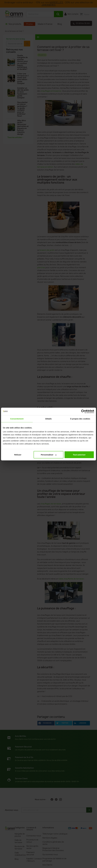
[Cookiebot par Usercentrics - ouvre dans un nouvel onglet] (83, 411)
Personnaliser (49, 455)
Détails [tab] (48, 419)
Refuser (18, 455)
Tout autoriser (79, 455)
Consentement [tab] (17, 419)
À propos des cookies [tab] (80, 419)
